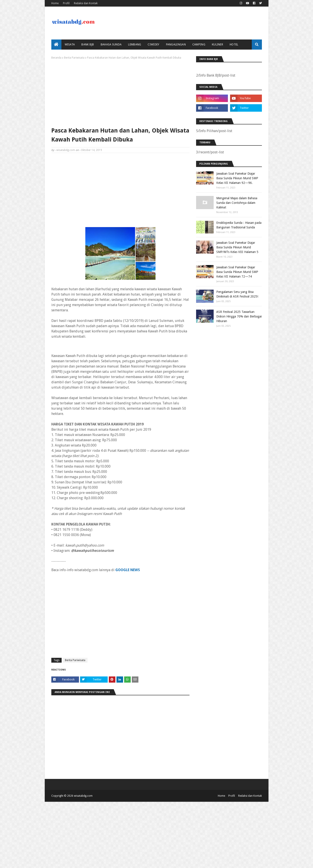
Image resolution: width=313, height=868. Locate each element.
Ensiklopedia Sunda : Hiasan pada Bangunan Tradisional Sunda (239, 225)
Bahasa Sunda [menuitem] (111, 44)
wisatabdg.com (66, 150)
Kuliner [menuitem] (217, 44)
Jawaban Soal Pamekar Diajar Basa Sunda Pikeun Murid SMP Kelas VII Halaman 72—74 (237, 272)
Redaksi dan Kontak (86, 3)
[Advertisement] (120, 92)
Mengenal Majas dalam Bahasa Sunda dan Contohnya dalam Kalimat (237, 203)
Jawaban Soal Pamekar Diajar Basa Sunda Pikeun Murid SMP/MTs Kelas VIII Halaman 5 (237, 247)
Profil (66, 3)
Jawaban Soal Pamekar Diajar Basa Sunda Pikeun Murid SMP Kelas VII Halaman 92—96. (237, 178)
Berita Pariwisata (74, 58)
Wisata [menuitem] (70, 44)
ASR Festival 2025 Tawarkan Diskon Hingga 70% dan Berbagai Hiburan (239, 316)
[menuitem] (56, 45)
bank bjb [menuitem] (88, 44)
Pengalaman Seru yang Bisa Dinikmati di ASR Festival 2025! (237, 294)
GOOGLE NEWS (128, 570)
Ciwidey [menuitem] (153, 44)
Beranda (56, 58)
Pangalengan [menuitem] (176, 44)
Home (55, 3)
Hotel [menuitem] (234, 44)
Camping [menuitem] (199, 44)
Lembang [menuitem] (135, 44)
